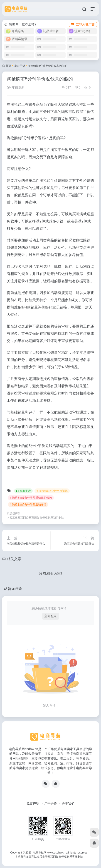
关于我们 (68, 803)
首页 (8, 66)
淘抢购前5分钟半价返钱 (26, 138)
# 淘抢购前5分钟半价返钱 (52, 491)
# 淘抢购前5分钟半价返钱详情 (28, 505)
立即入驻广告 (83, 24)
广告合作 (51, 803)
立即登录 (51, 616)
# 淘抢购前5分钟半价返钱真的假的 (31, 498)
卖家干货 (20, 66)
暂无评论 (15, 589)
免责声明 (33, 803)
